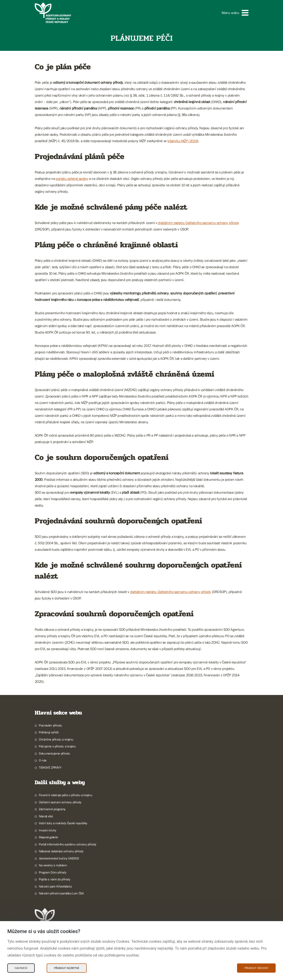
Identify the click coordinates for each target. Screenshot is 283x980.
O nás (43, 760)
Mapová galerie (48, 837)
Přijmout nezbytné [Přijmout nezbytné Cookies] (67, 968)
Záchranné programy (52, 809)
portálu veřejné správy (72, 179)
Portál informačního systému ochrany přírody (68, 844)
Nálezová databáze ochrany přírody (61, 851)
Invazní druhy (48, 830)
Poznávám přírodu (50, 725)
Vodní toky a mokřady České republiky (63, 823)
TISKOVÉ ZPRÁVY (50, 767)
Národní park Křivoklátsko (55, 886)
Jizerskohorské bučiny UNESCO (59, 858)
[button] (235, 13)
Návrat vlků (46, 816)
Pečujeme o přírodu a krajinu (57, 746)
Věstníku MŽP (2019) (183, 141)
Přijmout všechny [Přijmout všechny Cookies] (256, 968)
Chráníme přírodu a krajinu (56, 739)
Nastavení (21, 968)
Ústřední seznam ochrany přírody (60, 802)
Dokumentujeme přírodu (54, 753)
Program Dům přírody (53, 872)
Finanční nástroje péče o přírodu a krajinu (66, 795)
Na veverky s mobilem (53, 865)
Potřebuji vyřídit (49, 732)
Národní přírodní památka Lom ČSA (61, 893)
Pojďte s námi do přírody (54, 879)
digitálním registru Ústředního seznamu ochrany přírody (198, 223)
